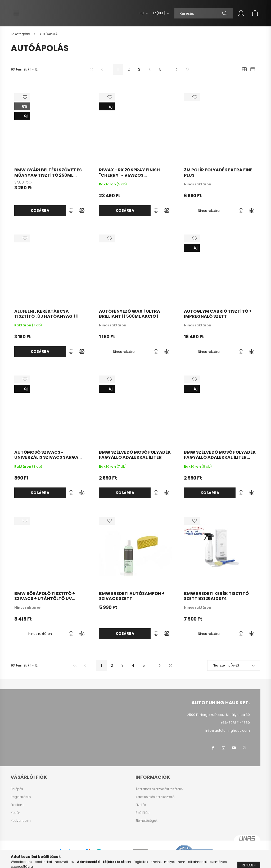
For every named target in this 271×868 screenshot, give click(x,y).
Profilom (17, 805)
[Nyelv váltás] (142, 13)
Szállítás (143, 813)
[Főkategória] (21, 34)
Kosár (15, 813)
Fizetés (141, 805)
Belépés (17, 789)
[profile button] (241, 13)
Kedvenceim (21, 821)
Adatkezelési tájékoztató (155, 797)
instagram (223, 748)
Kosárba (40, 210)
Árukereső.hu (74, 857)
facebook (213, 748)
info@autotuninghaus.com (228, 731)
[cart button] (255, 13)
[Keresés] (204, 13)
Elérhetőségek (146, 821)
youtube (234, 748)
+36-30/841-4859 (235, 723)
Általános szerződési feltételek (159, 789)
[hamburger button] (16, 13)
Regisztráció (21, 797)
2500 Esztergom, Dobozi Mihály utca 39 (218, 715)
